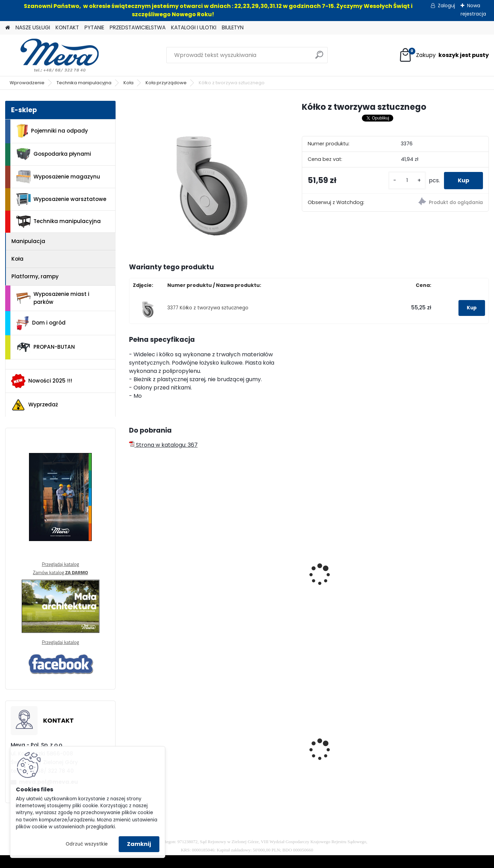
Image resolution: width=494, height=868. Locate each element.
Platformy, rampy (35, 276)
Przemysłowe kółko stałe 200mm (441, 580)
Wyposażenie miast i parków (53, 298)
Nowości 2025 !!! (42, 381)
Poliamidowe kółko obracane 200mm (341, 580)
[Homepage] (8, 28)
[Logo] (53, 55)
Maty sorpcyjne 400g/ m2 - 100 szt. (445, 746)
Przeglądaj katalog (60, 564)
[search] (319, 57)
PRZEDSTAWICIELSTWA (138, 27)
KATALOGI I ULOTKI (194, 27)
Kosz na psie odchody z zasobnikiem (257, 756)
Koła (129, 83)
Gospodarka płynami (54, 154)
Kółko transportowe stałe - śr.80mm (261, 580)
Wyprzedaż (34, 405)
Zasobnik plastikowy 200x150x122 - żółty (161, 756)
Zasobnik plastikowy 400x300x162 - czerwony (349, 756)
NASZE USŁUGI (33, 27)
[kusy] (407, 180)
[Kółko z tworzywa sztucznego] (204, 176)
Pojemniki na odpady (52, 131)
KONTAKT (67, 27)
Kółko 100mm (151, 561)
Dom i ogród (41, 323)
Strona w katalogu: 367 (163, 445)
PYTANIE (94, 27)
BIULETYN (233, 27)
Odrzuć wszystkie (87, 844)
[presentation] (132, 566)
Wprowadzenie (27, 83)
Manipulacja (28, 241)
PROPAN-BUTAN (46, 347)
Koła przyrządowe (166, 83)
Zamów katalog (60, 572)
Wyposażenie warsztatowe (61, 199)
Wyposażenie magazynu (58, 177)
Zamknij (139, 844)
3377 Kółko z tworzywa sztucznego (208, 308)
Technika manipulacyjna (84, 83)
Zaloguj (446, 6)
